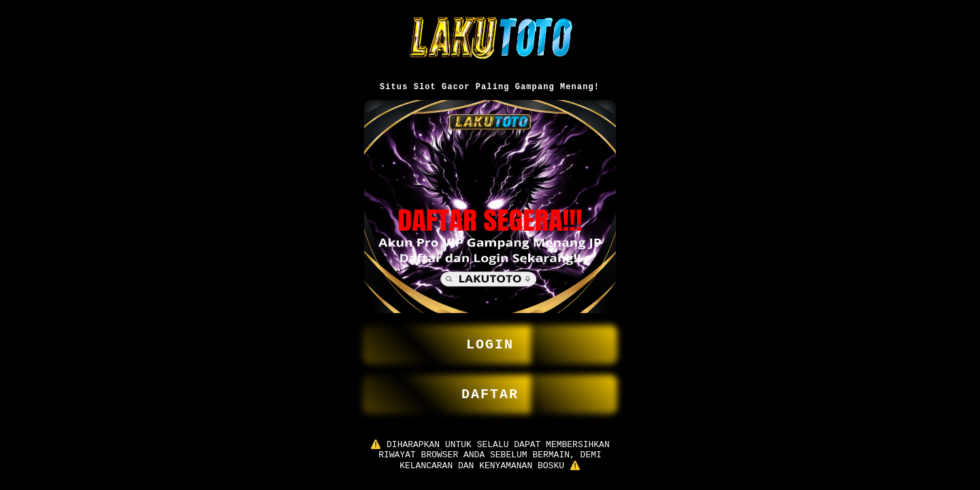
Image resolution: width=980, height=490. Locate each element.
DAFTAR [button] (490, 388)
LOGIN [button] (490, 336)
